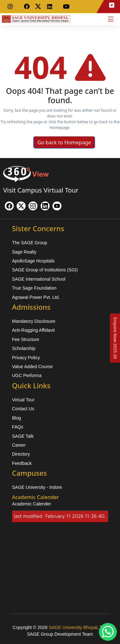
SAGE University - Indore (37, 487)
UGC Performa (27, 375)
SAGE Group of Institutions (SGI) (45, 270)
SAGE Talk (23, 436)
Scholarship (24, 348)
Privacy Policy (26, 358)
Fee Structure (26, 339)
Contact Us (23, 409)
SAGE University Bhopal (73, 627)
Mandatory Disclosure (34, 321)
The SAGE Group (30, 243)
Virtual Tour (23, 400)
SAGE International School (39, 279)
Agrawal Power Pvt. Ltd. (36, 297)
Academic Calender (32, 504)
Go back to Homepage (64, 142)
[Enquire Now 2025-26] (115, 338)
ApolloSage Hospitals (33, 261)
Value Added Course (32, 367)
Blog (17, 418)
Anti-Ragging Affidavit (34, 330)
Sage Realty (24, 252)
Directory (21, 454)
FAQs (18, 427)
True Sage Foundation (34, 288)
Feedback (22, 463)
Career (19, 445)
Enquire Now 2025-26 (115, 338)
